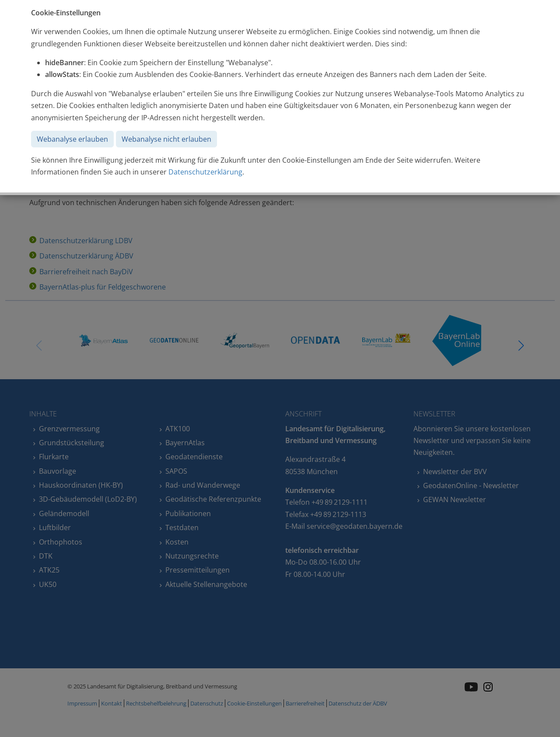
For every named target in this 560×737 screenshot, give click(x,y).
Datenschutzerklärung (205, 172)
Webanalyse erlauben (72, 139)
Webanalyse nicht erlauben (166, 139)
